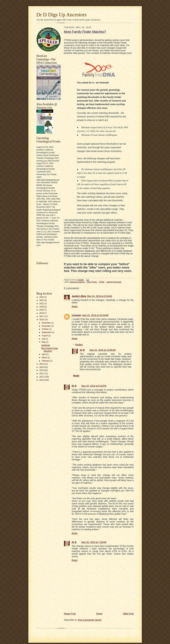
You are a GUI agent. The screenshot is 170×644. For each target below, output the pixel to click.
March (45, 358)
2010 (42, 380)
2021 (42, 304)
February (46, 361)
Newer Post (70, 614)
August (45, 336)
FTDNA (102, 282)
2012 (42, 374)
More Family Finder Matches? (85, 32)
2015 (42, 364)
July (44, 339)
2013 (42, 370)
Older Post (128, 614)
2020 (42, 307)
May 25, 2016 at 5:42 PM (94, 386)
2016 (42, 320)
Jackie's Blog (79, 296)
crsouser (77, 315)
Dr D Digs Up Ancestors (62, 15)
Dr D (82, 350)
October (46, 329)
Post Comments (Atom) (90, 620)
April (44, 354)
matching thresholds (114, 282)
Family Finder (92, 282)
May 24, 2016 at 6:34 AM (100, 296)
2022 (42, 300)
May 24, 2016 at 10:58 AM (103, 350)
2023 (42, 297)
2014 (42, 367)
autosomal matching (77, 282)
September (47, 332)
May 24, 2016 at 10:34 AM (95, 315)
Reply (75, 306)
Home (99, 614)
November (47, 326)
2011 (42, 377)
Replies (79, 345)
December (47, 323)
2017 (42, 316)
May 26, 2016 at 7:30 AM (94, 542)
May (44, 342)
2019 (42, 310)
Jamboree (46, 345)
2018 (42, 313)
